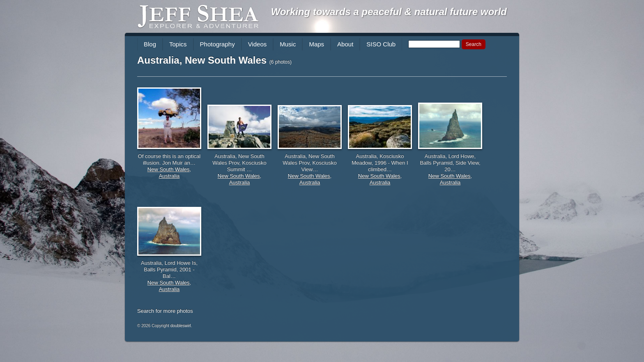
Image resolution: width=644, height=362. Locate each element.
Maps (316, 44)
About (345, 44)
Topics (178, 44)
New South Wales (169, 169)
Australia (169, 176)
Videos (258, 44)
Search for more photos (165, 311)
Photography (217, 44)
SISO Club (381, 44)
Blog (150, 44)
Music (288, 44)
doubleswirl (181, 326)
